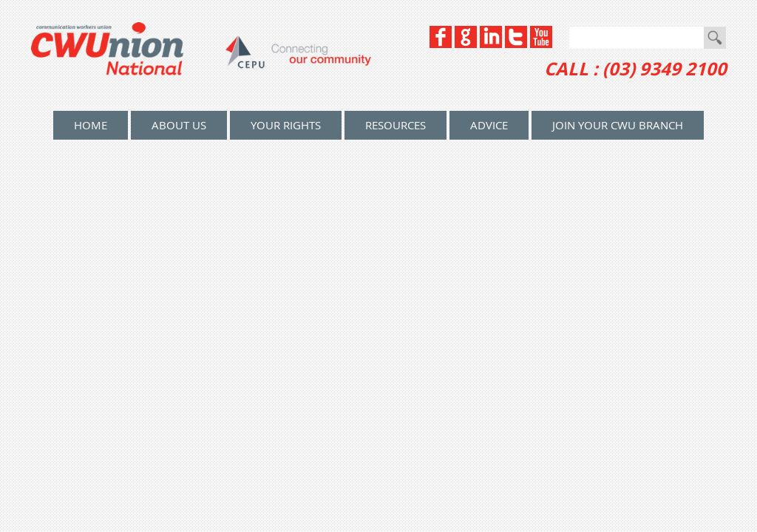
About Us (179, 125)
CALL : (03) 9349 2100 (635, 69)
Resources (396, 125)
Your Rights (286, 125)
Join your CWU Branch (618, 125)
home (91, 125)
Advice (489, 125)
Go (715, 38)
